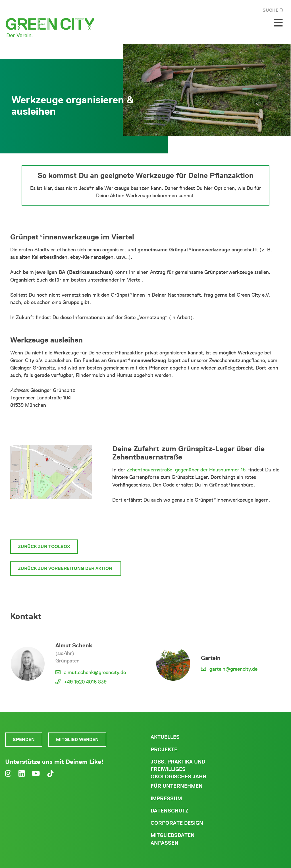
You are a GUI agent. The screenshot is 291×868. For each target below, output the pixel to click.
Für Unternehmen (177, 786)
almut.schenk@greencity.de (95, 672)
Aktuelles (165, 737)
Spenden (24, 739)
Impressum (166, 799)
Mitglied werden (77, 739)
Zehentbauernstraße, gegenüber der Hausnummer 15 (186, 470)
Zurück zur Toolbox (44, 546)
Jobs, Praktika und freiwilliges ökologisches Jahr (178, 769)
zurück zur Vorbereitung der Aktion (66, 568)
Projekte (164, 750)
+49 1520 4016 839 (85, 682)
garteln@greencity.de (233, 669)
